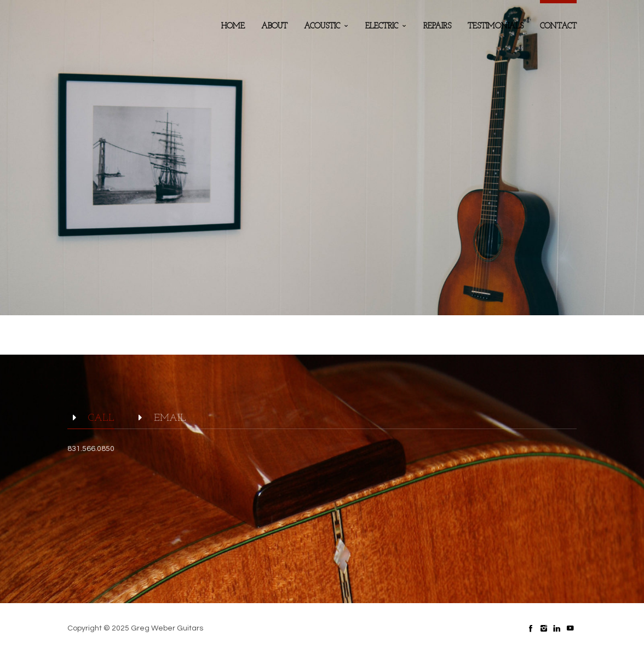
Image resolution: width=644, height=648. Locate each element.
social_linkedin (557, 628)
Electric (382, 27)
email (160, 418)
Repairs (437, 27)
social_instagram (544, 628)
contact (558, 27)
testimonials (496, 27)
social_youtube (570, 628)
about (274, 27)
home (233, 27)
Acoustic (322, 27)
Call (91, 418)
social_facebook (531, 628)
